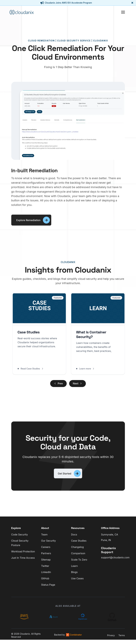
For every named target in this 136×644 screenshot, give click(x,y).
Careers (46, 549)
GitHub (45, 581)
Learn (74, 568)
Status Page (48, 587)
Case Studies (79, 543)
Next (77, 384)
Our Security (49, 543)
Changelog (77, 549)
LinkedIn (46, 575)
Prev (58, 384)
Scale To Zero (79, 562)
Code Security (20, 537)
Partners (46, 556)
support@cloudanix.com (115, 560)
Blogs (74, 575)
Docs (74, 537)
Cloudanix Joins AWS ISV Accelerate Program (68, 3)
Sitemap (46, 562)
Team (44, 537)
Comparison (78, 556)
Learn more (87, 369)
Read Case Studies (31, 369)
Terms (122, 638)
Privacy (111, 638)
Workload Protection (23, 554)
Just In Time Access (23, 560)
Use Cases (77, 581)
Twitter (45, 568)
